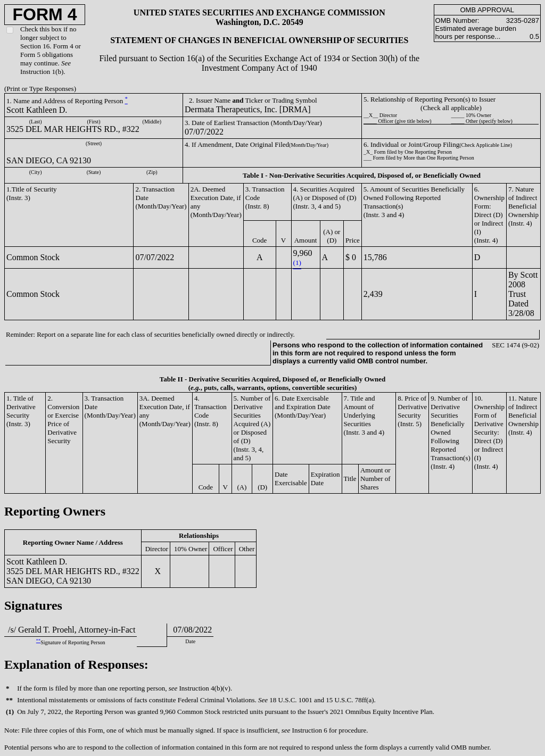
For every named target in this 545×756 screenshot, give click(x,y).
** (38, 641)
